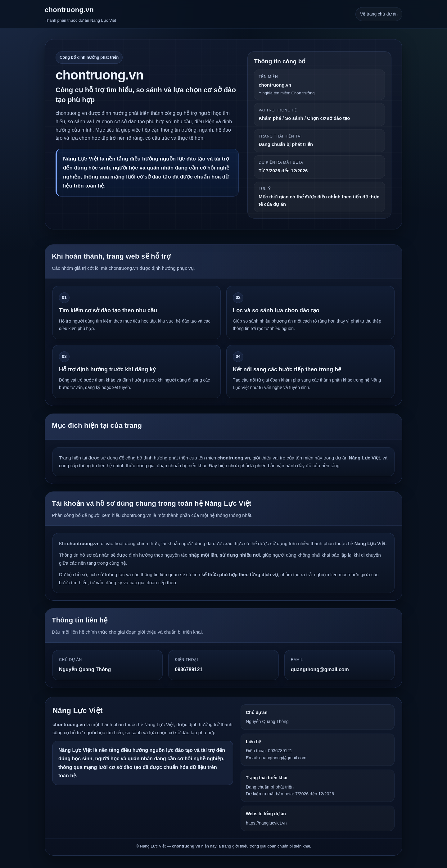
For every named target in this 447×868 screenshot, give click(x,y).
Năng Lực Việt (78, 710)
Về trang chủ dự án (379, 14)
